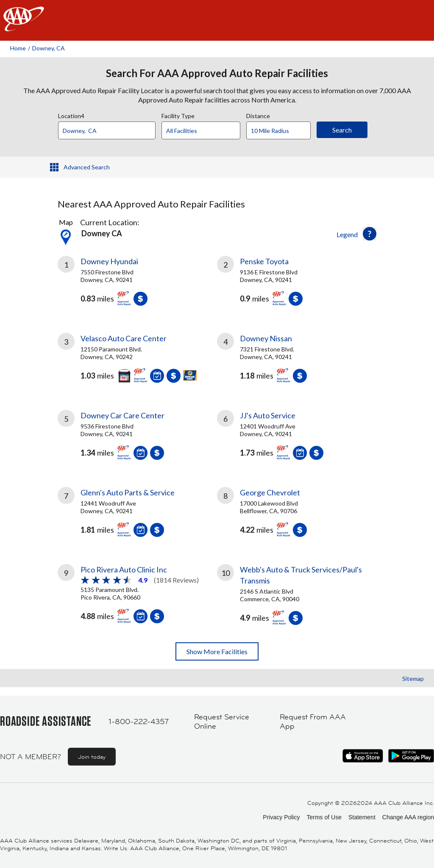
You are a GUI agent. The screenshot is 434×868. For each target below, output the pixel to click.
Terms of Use (324, 817)
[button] (370, 234)
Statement (362, 817)
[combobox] (110, 128)
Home (18, 48)
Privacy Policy (281, 817)
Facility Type (178, 115)
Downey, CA (49, 48)
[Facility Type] (208, 131)
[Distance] (282, 131)
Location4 (71, 115)
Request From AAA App (313, 722)
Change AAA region (408, 817)
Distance (258, 115)
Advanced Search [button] (87, 167)
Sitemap (413, 679)
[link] (137, 284)
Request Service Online (222, 722)
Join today (92, 757)
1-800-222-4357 (139, 721)
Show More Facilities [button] (217, 651)
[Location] (107, 130)
